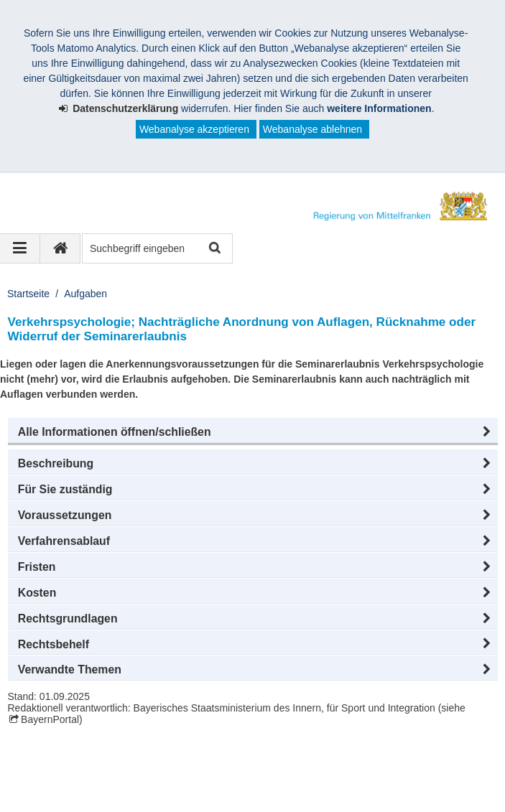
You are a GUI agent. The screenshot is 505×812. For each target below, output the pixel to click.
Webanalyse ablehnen (312, 129)
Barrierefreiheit (328, 775)
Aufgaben (85, 294)
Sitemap (253, 775)
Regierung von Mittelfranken (97, 760)
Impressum (49, 775)
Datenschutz (126, 775)
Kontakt (194, 775)
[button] (253, 432)
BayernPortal (50, 719)
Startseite (28, 294)
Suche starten (214, 249)
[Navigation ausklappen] (20, 248)
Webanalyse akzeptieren (194, 129)
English (402, 775)
